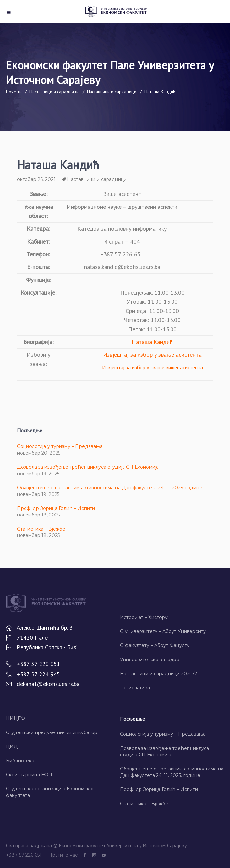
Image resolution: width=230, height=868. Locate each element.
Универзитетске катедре (150, 660)
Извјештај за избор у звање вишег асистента (152, 367)
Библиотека (20, 761)
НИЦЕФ (15, 718)
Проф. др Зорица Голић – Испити (56, 508)
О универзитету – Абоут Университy (163, 631)
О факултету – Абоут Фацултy (155, 645)
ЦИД (12, 747)
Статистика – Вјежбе (41, 529)
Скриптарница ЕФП (29, 775)
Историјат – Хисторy (144, 617)
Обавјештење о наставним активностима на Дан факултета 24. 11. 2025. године (110, 488)
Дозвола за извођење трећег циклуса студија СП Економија (88, 467)
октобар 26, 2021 (36, 179)
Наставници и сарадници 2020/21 (159, 674)
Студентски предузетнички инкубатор (52, 732)
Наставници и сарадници (54, 92)
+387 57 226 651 (24, 855)
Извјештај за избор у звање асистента (152, 355)
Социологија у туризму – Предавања (60, 446)
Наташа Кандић (152, 342)
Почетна (14, 92)
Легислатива (135, 688)
